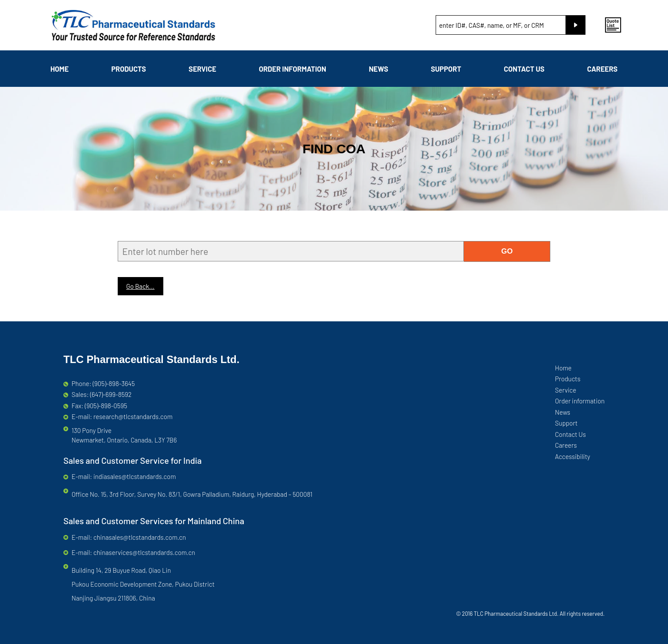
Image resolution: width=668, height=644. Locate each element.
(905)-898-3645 (114, 383)
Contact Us (524, 69)
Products (129, 69)
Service (202, 69)
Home (60, 69)
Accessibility (573, 456)
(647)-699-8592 (111, 394)
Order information (293, 69)
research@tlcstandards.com (133, 416)
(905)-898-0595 (106, 406)
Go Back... (141, 286)
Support (446, 69)
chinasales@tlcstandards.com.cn (140, 537)
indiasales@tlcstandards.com (135, 476)
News (379, 69)
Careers (602, 69)
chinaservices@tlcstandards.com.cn (144, 552)
